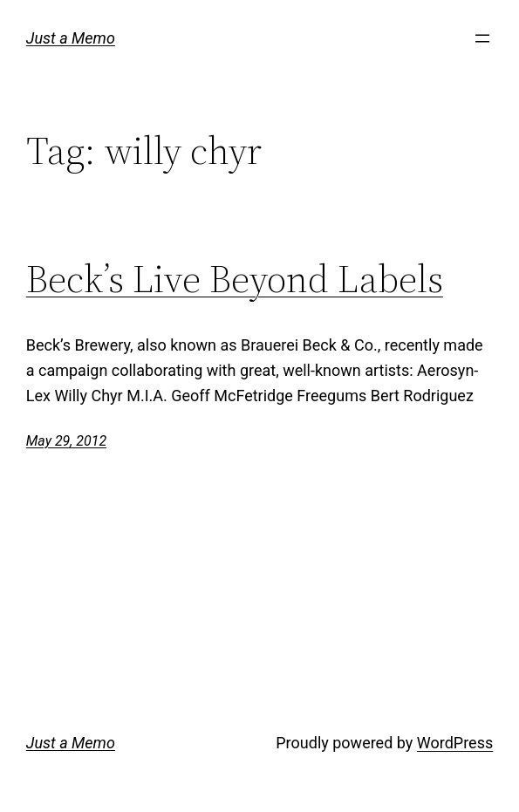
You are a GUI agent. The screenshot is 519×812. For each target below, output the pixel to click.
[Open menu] (482, 38)
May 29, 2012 (66, 441)
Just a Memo (71, 38)
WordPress (455, 743)
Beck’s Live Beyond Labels (235, 280)
